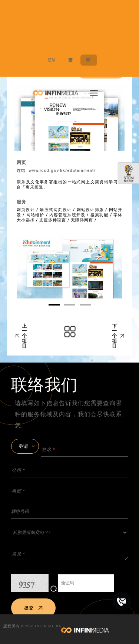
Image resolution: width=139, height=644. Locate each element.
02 (70, 305)
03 (85, 305)
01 (54, 305)
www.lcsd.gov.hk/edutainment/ (62, 171)
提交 (34, 608)
